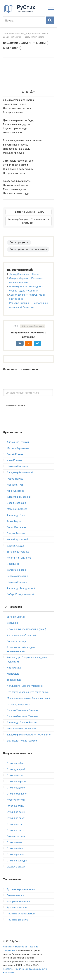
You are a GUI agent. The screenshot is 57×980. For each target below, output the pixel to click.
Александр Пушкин (18, 442)
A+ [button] (33, 92)
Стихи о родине (16, 855)
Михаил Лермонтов (18, 448)
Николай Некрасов (18, 466)
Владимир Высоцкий (19, 497)
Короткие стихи (16, 800)
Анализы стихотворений (15, 947)
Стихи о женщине (17, 794)
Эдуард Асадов (16, 546)
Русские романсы (17, 908)
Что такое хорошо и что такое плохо (28, 692)
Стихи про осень (16, 812)
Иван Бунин (13, 564)
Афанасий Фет (15, 485)
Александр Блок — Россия (22, 723)
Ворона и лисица (16, 641)
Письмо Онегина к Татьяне (22, 716)
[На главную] (21, 12)
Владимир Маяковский (20, 473)
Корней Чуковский (17, 539)
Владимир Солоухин (34, 326)
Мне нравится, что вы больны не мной (29, 698)
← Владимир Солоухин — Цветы (29, 212)
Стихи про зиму (16, 818)
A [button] (23, 92)
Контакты (8, 969)
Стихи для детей (16, 769)
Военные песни (15, 895)
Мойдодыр (13, 674)
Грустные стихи (16, 806)
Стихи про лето (15, 830)
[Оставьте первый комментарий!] (28, 393)
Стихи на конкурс (17, 861)
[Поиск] (24, 20)
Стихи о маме (15, 842)
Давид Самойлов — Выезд (24, 274)
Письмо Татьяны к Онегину (22, 710)
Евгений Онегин (16, 617)
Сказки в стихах (16, 867)
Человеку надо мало (19, 704)
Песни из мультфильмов (21, 914)
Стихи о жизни (15, 776)
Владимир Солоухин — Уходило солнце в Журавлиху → (29, 221)
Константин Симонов (19, 558)
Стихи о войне (15, 848)
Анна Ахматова (16, 491)
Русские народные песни (21, 889)
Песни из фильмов (17, 920)
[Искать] (50, 20)
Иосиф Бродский (16, 503)
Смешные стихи (16, 836)
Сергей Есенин (15, 454)
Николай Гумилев (17, 582)
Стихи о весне (15, 824)
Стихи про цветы (19, 242)
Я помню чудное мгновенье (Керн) (26, 629)
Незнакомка (14, 668)
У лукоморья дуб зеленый (22, 635)
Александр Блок (16, 515)
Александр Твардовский (21, 588)
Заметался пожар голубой (22, 741)
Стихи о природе (16, 782)
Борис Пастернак (17, 527)
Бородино (12, 623)
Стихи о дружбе (16, 788)
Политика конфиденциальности (31, 969)
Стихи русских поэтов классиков (28, 249)
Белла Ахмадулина (18, 576)
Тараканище (14, 680)
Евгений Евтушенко (18, 552)
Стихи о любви (15, 763)
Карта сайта (9, 973)
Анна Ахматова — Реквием (22, 729)
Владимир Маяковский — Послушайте (29, 735)
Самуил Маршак (16, 533)
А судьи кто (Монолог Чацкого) (25, 686)
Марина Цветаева (17, 509)
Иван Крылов (14, 460)
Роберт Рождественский (21, 594)
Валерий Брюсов (16, 570)
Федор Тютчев (15, 479)
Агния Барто (14, 521)
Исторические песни (18, 901)
